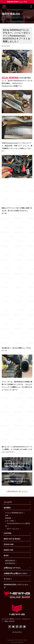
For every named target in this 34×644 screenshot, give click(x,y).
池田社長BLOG (10, 561)
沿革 (7, 515)
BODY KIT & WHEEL (12, 539)
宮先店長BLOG (10, 563)
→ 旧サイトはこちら (12, 529)
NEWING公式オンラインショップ (16, 586)
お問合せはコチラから (12, 568)
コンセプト (8, 502)
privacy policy (17, 632)
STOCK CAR (9, 544)
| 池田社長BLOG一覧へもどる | (17, 491)
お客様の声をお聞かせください (16, 573)
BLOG (6, 555)
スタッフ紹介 (10, 521)
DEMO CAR (8, 550)
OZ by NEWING (10, 77)
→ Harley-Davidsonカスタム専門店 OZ (18, 525)
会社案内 (7, 508)
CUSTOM (7, 533)
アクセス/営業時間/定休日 (14, 513)
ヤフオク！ (8, 579)
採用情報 (8, 518)
